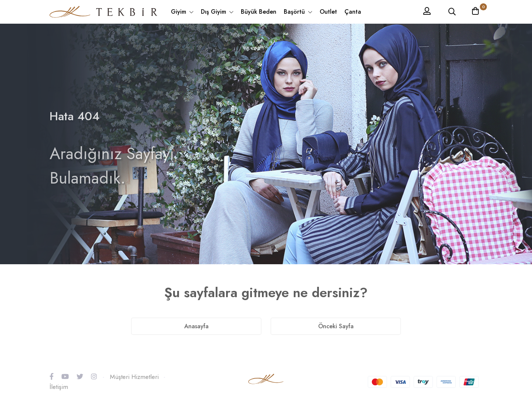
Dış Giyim (214, 12)
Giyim (179, 12)
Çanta (353, 12)
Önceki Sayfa (336, 326)
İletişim (59, 387)
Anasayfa (196, 326)
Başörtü (295, 12)
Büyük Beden (259, 12)
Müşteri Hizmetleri (134, 377)
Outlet (328, 12)
